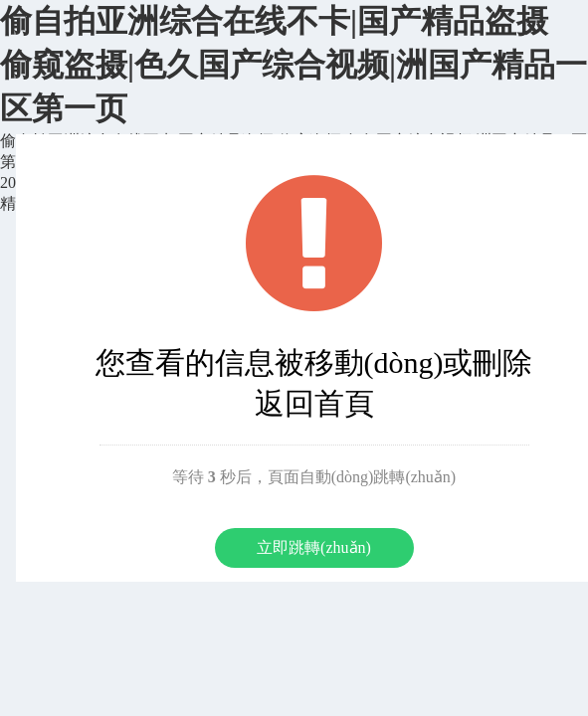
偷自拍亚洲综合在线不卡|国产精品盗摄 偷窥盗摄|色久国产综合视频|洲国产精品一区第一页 (294, 65)
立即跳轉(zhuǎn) (314, 547)
